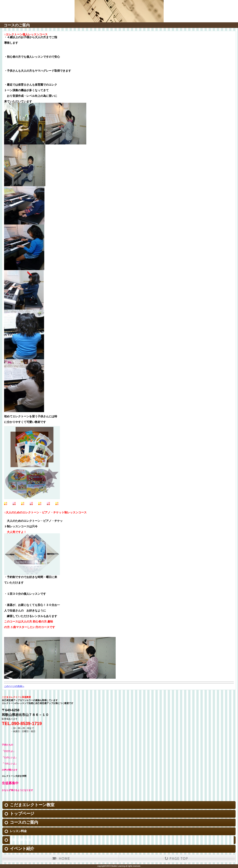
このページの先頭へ (14, 686)
